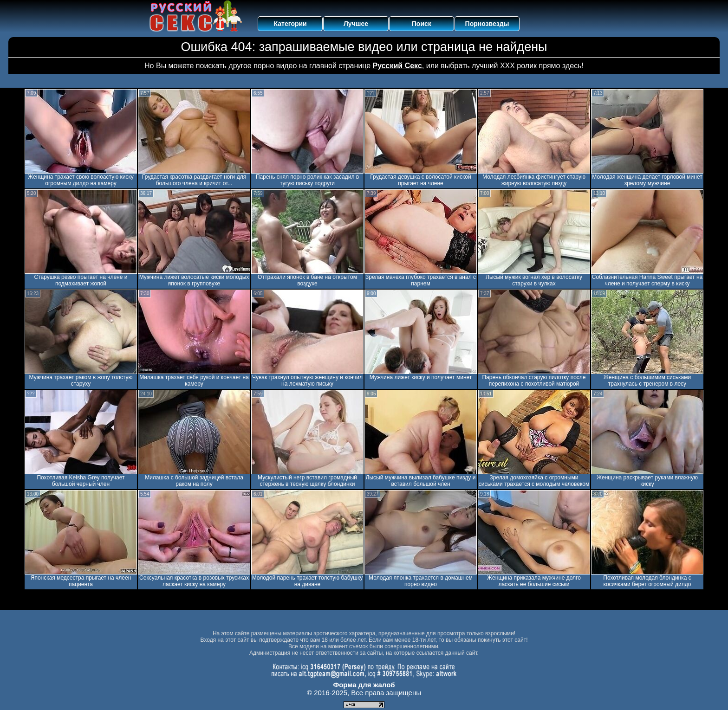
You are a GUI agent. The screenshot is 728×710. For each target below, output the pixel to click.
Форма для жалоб (364, 685)
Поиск (422, 24)
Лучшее (356, 24)
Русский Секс (397, 66)
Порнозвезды (487, 24)
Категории (290, 24)
